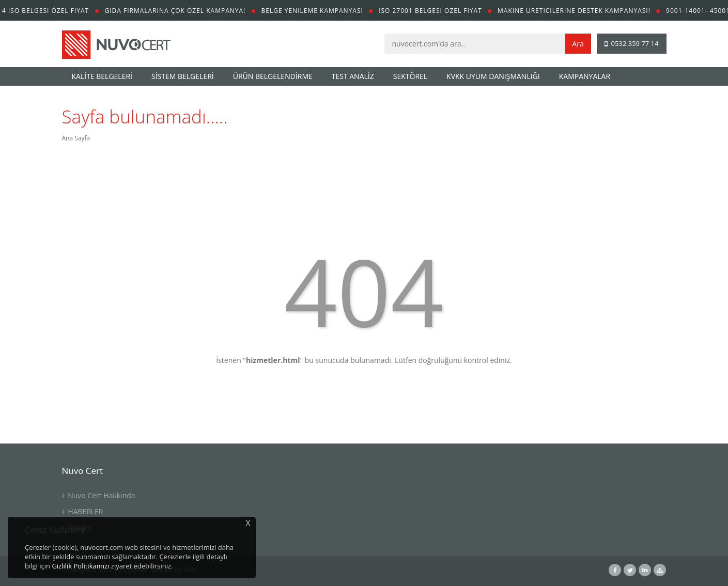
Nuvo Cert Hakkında (99, 495)
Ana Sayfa (76, 138)
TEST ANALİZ (353, 76)
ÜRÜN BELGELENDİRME (273, 76)
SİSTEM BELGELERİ (183, 76)
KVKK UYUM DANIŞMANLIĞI (493, 76)
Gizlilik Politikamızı (80, 566)
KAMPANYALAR (585, 76)
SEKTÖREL (410, 76)
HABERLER (83, 511)
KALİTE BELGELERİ (102, 76)
